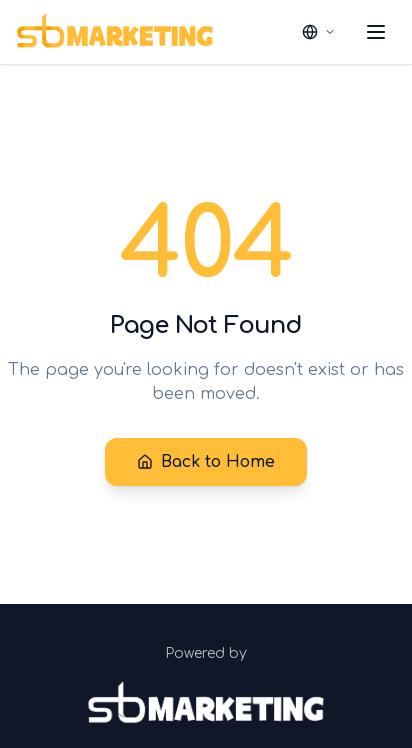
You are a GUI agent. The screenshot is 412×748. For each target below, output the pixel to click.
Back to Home (206, 462)
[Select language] (319, 32)
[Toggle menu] (376, 32)
